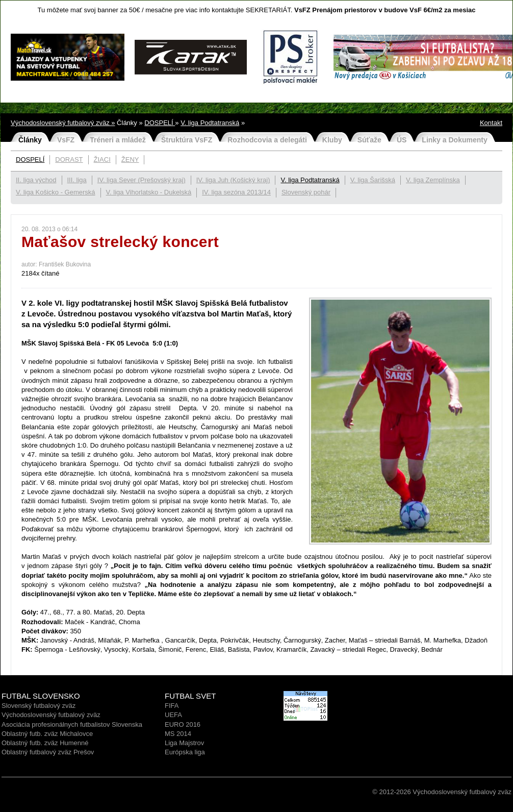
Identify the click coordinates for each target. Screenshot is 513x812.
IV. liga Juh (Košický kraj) (233, 180)
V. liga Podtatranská (210, 123)
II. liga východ (36, 180)
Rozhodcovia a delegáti (267, 140)
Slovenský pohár (306, 192)
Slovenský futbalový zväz (39, 706)
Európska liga (185, 752)
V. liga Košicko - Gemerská (56, 192)
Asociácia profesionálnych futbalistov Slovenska (72, 724)
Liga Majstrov (184, 743)
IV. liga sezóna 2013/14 (236, 192)
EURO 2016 (183, 724)
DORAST (69, 159)
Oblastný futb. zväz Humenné (45, 743)
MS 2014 (178, 734)
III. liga (77, 180)
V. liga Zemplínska (433, 180)
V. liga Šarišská (373, 180)
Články (30, 140)
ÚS (402, 140)
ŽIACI (102, 159)
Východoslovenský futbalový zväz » (63, 123)
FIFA (172, 706)
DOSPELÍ (160, 123)
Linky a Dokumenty (454, 140)
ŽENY (130, 159)
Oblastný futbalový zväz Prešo (46, 752)
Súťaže (369, 140)
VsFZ (66, 140)
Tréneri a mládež (118, 140)
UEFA (173, 715)
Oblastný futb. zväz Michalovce (47, 734)
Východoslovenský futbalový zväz (51, 715)
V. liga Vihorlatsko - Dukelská (149, 192)
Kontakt (491, 123)
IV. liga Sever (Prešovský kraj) (142, 180)
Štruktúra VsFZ (187, 140)
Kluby (332, 140)
